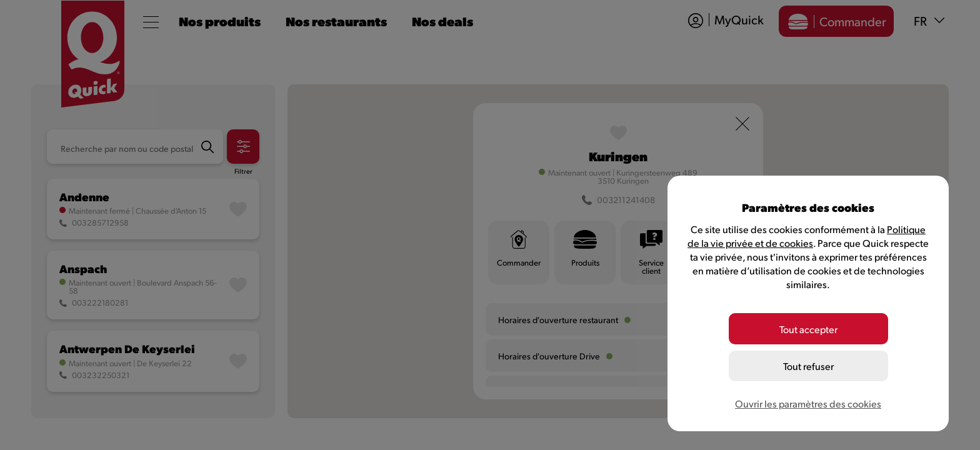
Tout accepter (808, 329)
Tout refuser (808, 366)
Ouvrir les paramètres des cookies (808, 403)
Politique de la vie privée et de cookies (807, 236)
